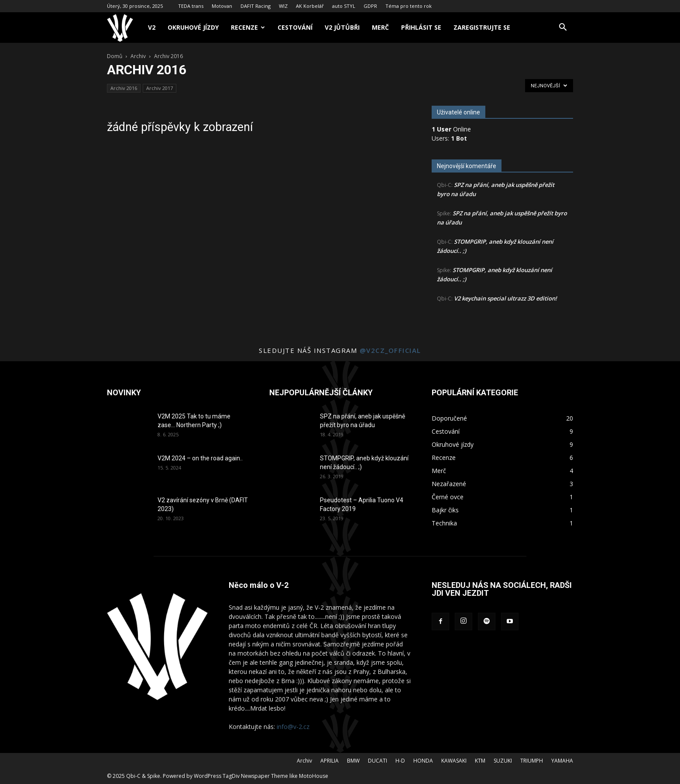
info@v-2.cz (293, 727)
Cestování (295, 27)
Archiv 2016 (124, 88)
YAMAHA (562, 761)
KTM (480, 761)
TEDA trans (191, 6)
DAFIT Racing (256, 6)
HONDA (423, 761)
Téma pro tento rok (409, 6)
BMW (353, 761)
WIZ (283, 6)
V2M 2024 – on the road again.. (200, 458)
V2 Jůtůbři (342, 27)
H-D (400, 761)
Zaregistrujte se (482, 27)
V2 (152, 27)
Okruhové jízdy (193, 27)
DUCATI (378, 761)
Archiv (138, 56)
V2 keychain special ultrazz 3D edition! (505, 298)
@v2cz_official (390, 350)
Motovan (222, 6)
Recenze (248, 27)
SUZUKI (503, 761)
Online (451, 129)
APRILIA (330, 761)
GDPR (370, 6)
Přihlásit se (421, 27)
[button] (563, 28)
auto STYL (344, 6)
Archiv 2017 (160, 88)
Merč (380, 27)
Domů (115, 56)
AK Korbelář (310, 6)
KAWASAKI (454, 761)
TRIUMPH (532, 761)
